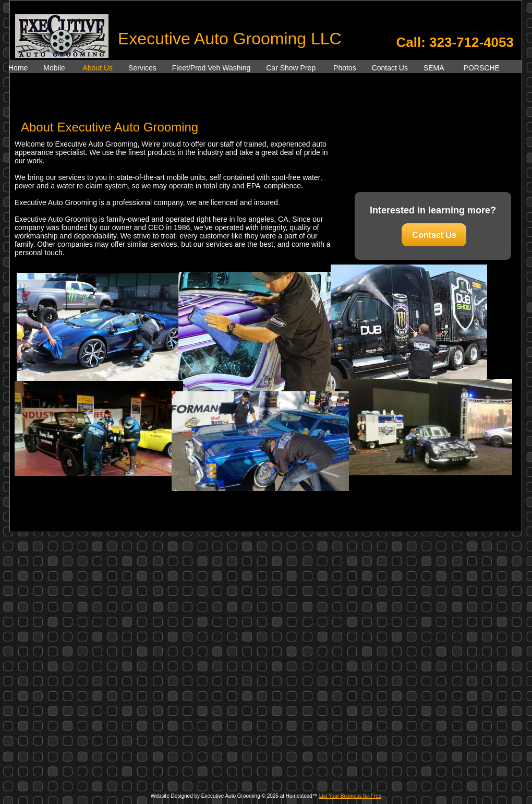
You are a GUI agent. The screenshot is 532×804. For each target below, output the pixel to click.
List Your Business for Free (350, 796)
